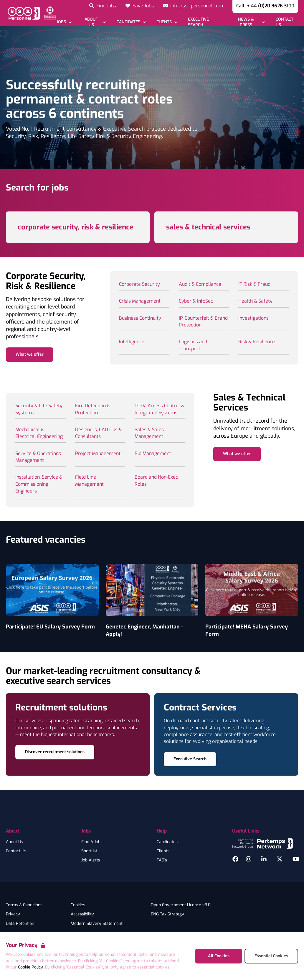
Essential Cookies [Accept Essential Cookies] (271, 956)
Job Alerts (91, 860)
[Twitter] (280, 859)
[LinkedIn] (264, 859)
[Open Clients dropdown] (167, 22)
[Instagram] (249, 859)
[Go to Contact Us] (286, 22)
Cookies (78, 905)
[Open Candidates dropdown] (131, 22)
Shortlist (89, 851)
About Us (14, 842)
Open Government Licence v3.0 (181, 905)
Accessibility (82, 914)
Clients (163, 851)
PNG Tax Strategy (167, 914)
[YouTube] (296, 859)
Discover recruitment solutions (55, 752)
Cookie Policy (30, 967)
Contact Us (16, 851)
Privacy (13, 914)
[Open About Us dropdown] (94, 22)
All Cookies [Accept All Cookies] (219, 956)
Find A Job (91, 842)
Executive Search (190, 759)
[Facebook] (235, 859)
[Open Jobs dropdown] (64, 22)
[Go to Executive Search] (205, 22)
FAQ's (162, 860)
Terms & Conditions (24, 905)
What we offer (30, 354)
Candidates (167, 842)
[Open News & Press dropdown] (249, 22)
